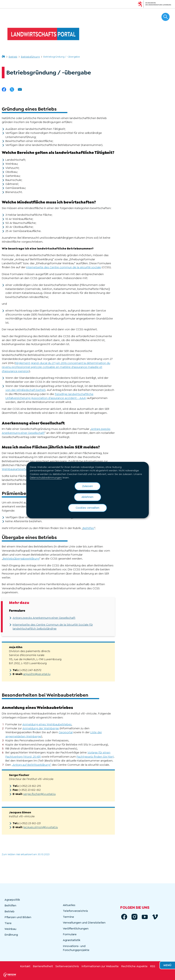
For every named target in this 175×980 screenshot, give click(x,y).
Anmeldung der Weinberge (41, 728)
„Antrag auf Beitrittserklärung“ (31, 765)
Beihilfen (88, 528)
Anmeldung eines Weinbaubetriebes (47, 724)
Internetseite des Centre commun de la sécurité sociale (64, 267)
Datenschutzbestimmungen (46, 478)
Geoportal (66, 732)
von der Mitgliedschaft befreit (25, 390)
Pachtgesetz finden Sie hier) (95, 757)
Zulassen (87, 486)
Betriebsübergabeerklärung (21, 559)
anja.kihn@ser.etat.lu (37, 674)
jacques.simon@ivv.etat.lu (40, 827)
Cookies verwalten (87, 508)
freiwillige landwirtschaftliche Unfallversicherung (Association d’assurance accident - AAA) (49, 396)
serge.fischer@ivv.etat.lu (39, 794)
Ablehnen (87, 497)
